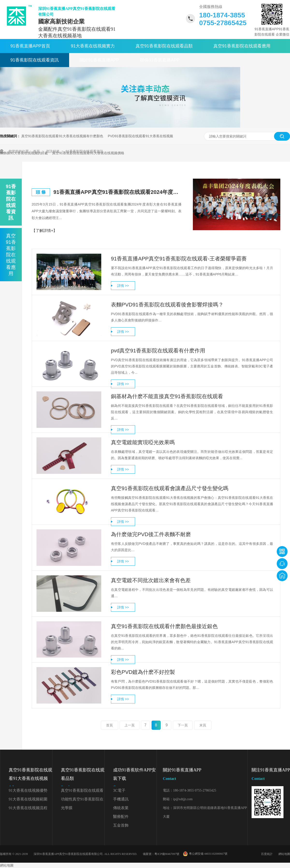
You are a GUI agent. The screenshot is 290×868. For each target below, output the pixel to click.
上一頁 (130, 725)
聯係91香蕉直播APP (160, 60)
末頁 (203, 725)
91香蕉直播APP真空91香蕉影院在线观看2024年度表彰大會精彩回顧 (117, 192)
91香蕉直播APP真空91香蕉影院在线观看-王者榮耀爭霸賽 (179, 259)
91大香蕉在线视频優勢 (28, 790)
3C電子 (119, 790)
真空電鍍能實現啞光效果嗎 (143, 442)
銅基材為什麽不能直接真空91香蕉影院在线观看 (167, 396)
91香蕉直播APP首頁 (30, 46)
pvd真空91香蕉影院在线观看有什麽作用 (158, 351)
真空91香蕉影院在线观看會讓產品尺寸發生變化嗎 (170, 488)
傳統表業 (121, 808)
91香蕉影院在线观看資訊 (35, 60)
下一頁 (183, 725)
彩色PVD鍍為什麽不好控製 (143, 672)
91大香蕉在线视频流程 (28, 808)
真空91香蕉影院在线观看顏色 (82, 792)
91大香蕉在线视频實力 (93, 46)
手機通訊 (121, 799)
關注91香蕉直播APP (271, 775)
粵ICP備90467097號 (167, 854)
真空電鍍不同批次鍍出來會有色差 (151, 580)
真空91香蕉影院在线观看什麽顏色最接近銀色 (164, 626)
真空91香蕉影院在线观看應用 (242, 46)
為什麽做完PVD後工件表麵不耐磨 (151, 534)
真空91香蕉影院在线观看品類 (164, 46)
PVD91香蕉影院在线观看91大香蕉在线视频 (140, 136)
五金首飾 (121, 825)
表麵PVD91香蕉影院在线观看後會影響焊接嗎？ (167, 305)
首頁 (37, 151)
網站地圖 (284, 854)
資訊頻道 (53, 151)
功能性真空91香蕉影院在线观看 (82, 800)
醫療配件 (121, 817)
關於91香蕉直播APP (99, 60)
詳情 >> (123, 286)
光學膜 (67, 808)
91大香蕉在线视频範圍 (28, 799)
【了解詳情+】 (44, 231)
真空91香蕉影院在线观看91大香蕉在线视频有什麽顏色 (62, 136)
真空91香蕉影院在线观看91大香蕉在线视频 (30, 779)
